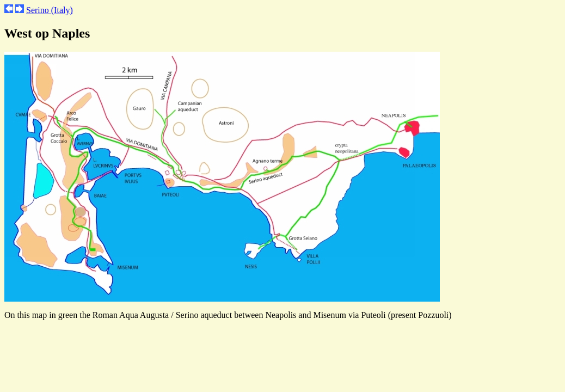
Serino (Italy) (50, 10)
